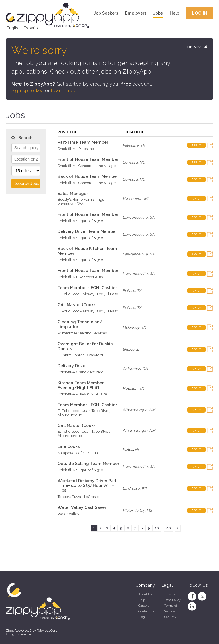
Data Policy (173, 600)
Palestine (131, 145)
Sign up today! (28, 91)
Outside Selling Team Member (88, 463)
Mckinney (131, 327)
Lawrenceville (135, 217)
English (14, 28)
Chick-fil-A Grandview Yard (81, 372)
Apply (196, 145)
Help (174, 13)
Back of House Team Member (88, 176)
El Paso (129, 291)
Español (31, 28)
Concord (130, 162)
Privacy (170, 594)
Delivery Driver (72, 366)
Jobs (158, 13)
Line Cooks (69, 446)
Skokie (128, 349)
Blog (142, 617)
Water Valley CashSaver (82, 507)
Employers (136, 13)
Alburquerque (135, 410)
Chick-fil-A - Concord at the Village (87, 166)
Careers (144, 606)
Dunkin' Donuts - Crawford (80, 355)
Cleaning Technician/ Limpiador (80, 324)
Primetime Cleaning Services (82, 333)
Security (170, 617)
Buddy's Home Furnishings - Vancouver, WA (82, 202)
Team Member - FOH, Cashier (87, 288)
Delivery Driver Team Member (87, 231)
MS (149, 510)
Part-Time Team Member (83, 142)
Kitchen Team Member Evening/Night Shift (81, 385)
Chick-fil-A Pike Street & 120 (81, 277)
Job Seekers (106, 13)
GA (152, 217)
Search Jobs (27, 183)
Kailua (128, 449)
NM (152, 410)
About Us (145, 594)
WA (146, 199)
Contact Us (146, 611)
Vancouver (132, 199)
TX (143, 145)
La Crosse (131, 488)
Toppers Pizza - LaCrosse (78, 497)
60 (169, 528)
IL (138, 349)
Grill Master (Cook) (76, 305)
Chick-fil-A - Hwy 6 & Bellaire (82, 394)
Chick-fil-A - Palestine (76, 149)
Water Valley (68, 514)
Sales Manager (73, 193)
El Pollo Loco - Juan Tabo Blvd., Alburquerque (84, 413)
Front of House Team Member (88, 159)
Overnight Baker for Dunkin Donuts (85, 346)
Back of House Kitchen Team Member (87, 251)
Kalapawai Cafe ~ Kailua (78, 453)
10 (157, 528)
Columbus (132, 369)
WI (144, 488)
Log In (200, 13)
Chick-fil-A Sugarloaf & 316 (80, 221)
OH (145, 369)
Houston (130, 388)
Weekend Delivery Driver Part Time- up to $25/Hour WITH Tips (87, 485)
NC (142, 162)
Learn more (64, 91)
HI (137, 449)
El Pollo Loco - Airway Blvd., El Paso (88, 294)
